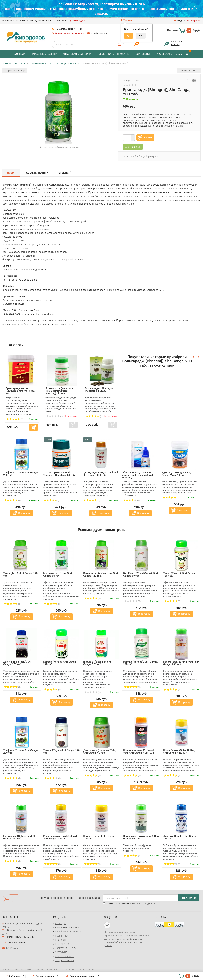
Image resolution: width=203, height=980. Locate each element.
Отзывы (65, 172)
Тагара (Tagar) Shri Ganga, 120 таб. (61, 751)
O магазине (8, 20)
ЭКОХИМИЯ (61, 952)
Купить (148, 137)
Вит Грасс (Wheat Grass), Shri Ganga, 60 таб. (141, 574)
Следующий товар (189, 70)
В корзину (24, 513)
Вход (178, 20)
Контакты (62, 20)
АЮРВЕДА (20, 54)
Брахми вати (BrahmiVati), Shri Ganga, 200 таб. (181, 663)
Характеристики (37, 173)
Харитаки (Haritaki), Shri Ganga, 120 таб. (18, 663)
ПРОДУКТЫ (124, 54)
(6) (131, 501)
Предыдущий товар (15, 70)
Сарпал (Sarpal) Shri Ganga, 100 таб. (100, 837)
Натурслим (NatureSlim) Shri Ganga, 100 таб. (20, 837)
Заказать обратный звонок (69, 33)
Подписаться (189, 898)
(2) (92, 501)
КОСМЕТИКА (104, 54)
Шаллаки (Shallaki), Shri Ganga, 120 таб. (97, 663)
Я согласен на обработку (129, 904)
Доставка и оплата (45, 20)
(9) (52, 501)
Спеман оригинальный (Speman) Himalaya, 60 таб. (59, 474)
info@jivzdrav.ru (99, 33)
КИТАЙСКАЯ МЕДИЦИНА (77, 54)
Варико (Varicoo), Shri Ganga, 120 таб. (141, 663)
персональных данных (144, 904)
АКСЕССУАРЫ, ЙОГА (168, 54)
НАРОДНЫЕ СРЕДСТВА (44, 54)
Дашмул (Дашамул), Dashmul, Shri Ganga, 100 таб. (101, 474)
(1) (12, 501)
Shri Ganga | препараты (147, 156)
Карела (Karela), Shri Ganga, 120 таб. (60, 663)
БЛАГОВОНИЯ (143, 54)
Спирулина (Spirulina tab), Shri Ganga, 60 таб (141, 837)
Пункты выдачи (77, 20)
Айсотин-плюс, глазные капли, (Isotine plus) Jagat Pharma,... (138, 475)
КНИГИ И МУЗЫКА (65, 956)
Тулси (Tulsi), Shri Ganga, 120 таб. (20, 574)
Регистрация (194, 20)
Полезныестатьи (177, 43)
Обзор (11, 173)
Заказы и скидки (25, 20)
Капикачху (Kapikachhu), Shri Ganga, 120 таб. (100, 574)
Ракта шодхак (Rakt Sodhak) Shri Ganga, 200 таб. (60, 837)
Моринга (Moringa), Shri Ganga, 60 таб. (57, 574)
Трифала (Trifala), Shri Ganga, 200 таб (21, 474)
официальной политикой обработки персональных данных (123, 942)
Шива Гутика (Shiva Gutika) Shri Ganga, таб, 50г (179, 751)
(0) (132, 601)
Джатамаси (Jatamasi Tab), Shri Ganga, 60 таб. (100, 751)
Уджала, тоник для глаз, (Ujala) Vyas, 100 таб (177, 474)
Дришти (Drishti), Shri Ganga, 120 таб (180, 837)
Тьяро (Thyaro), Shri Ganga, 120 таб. (179, 574)
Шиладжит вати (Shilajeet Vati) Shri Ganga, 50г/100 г (139, 751)
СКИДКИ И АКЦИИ (65, 961)
